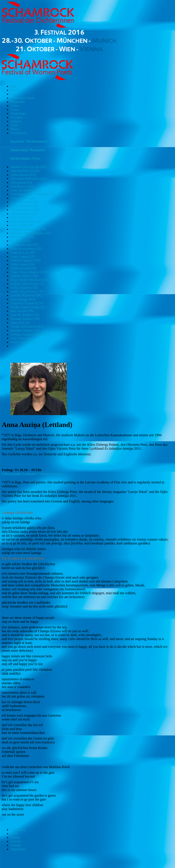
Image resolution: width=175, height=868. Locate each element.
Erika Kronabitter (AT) (26, 249)
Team (14, 125)
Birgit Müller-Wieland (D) (29, 280)
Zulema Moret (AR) (24, 276)
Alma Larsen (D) (22, 264)
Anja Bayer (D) (21, 182)
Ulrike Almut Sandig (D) (28, 307)
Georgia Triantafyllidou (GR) (31, 334)
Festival (16, 90)
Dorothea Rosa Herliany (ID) (31, 233)
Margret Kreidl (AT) (25, 245)
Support (16, 121)
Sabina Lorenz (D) (23, 268)
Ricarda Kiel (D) (22, 237)
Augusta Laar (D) (23, 253)
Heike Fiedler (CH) (24, 206)
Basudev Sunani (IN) (25, 330)
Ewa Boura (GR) (22, 186)
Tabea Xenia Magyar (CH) (29, 272)
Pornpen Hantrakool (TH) (28, 229)
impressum (18, 849)
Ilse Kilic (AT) (20, 241)
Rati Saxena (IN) (22, 311)
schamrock (18, 830)
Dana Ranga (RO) (23, 299)
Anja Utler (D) (21, 338)
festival (16, 841)
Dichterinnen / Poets (25, 158)
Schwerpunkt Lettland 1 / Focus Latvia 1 (32, 474)
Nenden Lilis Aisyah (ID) (28, 167)
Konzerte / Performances (29, 141)
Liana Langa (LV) (23, 256)
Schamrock (18, 133)
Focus (15, 110)
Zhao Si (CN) (20, 323)
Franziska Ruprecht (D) (27, 303)
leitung (15, 837)
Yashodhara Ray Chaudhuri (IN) (33, 194)
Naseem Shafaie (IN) (25, 319)
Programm (18, 102)
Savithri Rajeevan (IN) (26, 295)
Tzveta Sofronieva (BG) (27, 327)
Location (17, 117)
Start (14, 86)
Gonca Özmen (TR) (24, 288)
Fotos (14, 94)
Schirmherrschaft (22, 98)
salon (14, 834)
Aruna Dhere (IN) (23, 198)
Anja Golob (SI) (22, 225)
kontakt (16, 845)
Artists (15, 106)
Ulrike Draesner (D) (24, 202)
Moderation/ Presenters (28, 150)
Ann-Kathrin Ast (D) (25, 171)
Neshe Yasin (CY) (23, 342)
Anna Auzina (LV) (23, 175)
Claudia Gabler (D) (24, 214)
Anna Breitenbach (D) (26, 190)
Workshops (18, 113)
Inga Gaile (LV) (21, 217)
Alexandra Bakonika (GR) (29, 179)
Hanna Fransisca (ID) (25, 210)
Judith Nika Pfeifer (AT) (27, 291)
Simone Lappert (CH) (26, 260)
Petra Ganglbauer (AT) (26, 221)
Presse (15, 129)
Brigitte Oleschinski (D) (27, 284)
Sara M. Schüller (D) (25, 315)
